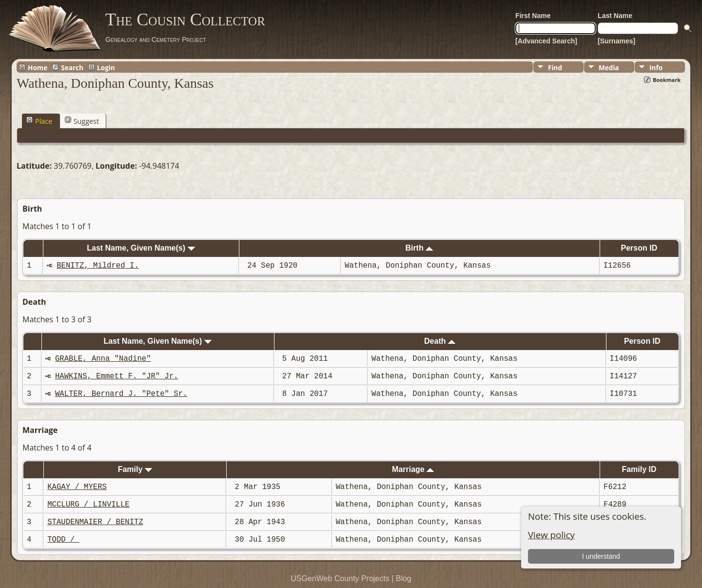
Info (656, 68)
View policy (551, 535)
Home (38, 67)
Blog (404, 578)
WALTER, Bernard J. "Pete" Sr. (121, 394)
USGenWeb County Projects (340, 578)
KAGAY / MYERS (77, 487)
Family (135, 469)
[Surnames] (616, 41)
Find (555, 68)
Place (39, 121)
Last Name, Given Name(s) (141, 248)
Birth (419, 248)
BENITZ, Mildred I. (97, 266)
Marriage (413, 469)
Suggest (82, 121)
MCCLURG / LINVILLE (88, 505)
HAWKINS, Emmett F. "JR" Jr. (117, 376)
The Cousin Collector (185, 20)
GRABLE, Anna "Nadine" (103, 359)
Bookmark (667, 80)
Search (72, 67)
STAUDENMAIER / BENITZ (95, 522)
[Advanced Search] (546, 41)
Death (440, 341)
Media (609, 68)
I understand (601, 556)
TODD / (63, 540)
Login (106, 67)
